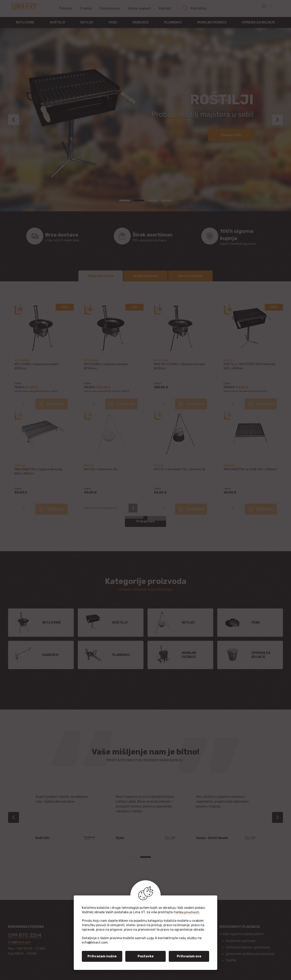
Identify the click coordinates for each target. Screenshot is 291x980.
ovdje (151, 938)
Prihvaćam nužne (102, 956)
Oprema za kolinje (258, 22)
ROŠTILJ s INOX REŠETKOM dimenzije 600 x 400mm (244, 368)
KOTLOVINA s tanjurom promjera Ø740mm (109, 368)
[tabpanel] (145, 120)
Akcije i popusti (139, 8)
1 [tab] (125, 200)
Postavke (146, 956)
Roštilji (57, 22)
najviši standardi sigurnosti (239, 236)
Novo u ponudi (190, 274)
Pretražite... (200, 8)
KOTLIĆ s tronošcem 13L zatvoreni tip (180, 473)
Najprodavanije (101, 274)
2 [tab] (139, 200)
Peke (113, 22)
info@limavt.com (21, 943)
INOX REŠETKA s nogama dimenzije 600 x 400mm (41, 473)
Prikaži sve (145, 520)
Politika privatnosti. (188, 912)
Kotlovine (25, 22)
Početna (65, 8)
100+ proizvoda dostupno (151, 236)
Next (277, 120)
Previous (14, 120)
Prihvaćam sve (189, 956)
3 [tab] (153, 200)
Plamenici (173, 22)
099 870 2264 (29, 935)
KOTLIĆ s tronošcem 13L (102, 471)
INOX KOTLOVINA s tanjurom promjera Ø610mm (175, 368)
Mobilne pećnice (212, 22)
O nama (86, 8)
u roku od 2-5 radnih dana (68, 236)
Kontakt (165, 8)
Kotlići (87, 22)
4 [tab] (167, 200)
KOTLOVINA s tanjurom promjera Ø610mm (39, 368)
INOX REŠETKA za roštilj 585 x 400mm (246, 473)
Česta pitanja (110, 8)
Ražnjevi (140, 22)
